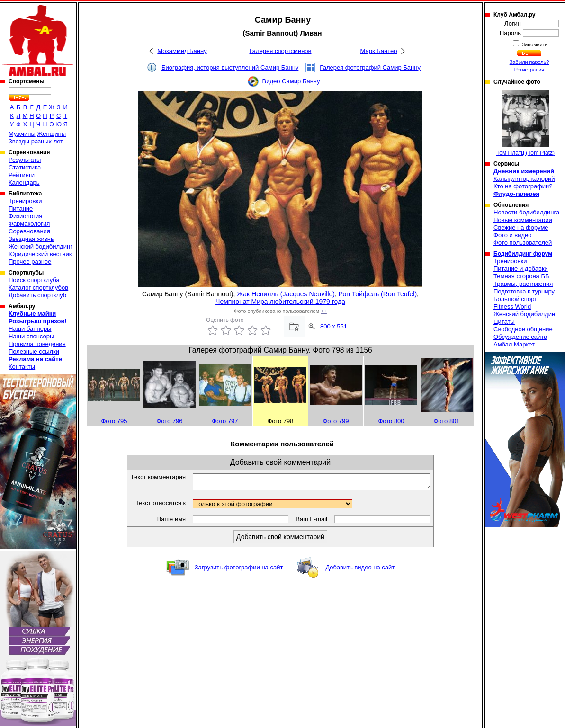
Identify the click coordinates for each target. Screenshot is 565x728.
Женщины (51, 134)
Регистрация (529, 70)
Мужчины (22, 134)
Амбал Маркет (514, 344)
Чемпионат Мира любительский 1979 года (280, 302)
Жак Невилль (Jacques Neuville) (286, 294)
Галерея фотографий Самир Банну (370, 67)
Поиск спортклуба (34, 280)
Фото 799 (336, 421)
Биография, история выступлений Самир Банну (230, 67)
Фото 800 (391, 421)
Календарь (24, 182)
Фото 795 (114, 421)
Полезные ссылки (34, 351)
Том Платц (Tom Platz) (525, 123)
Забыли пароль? (529, 62)
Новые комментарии (523, 220)
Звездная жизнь (31, 239)
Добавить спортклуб (37, 295)
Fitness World (512, 306)
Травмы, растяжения (523, 284)
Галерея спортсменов (281, 51)
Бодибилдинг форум (523, 254)
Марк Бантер (379, 51)
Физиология (25, 216)
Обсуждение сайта (520, 337)
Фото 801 (446, 421)
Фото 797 (225, 421)
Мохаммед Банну (182, 51)
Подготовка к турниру (524, 291)
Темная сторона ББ (521, 276)
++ (324, 311)
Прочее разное (30, 262)
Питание (21, 209)
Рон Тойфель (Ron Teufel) (378, 294)
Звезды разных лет (36, 141)
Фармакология (29, 224)
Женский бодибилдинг (40, 246)
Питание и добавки (521, 269)
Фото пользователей (523, 243)
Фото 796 (169, 421)
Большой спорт (515, 299)
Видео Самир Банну (291, 81)
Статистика (25, 167)
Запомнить (534, 44)
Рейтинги (22, 175)
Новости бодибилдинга (526, 212)
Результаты (25, 160)
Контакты (22, 367)
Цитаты (504, 322)
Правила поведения (37, 344)
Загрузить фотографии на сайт (239, 570)
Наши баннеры (30, 329)
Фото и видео (513, 235)
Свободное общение (523, 329)
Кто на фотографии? (523, 186)
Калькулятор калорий (524, 179)
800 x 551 (334, 326)
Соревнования (29, 231)
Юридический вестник (40, 254)
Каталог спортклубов (38, 288)
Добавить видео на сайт (360, 570)
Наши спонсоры (31, 336)
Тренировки (25, 201)
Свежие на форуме (521, 227)
